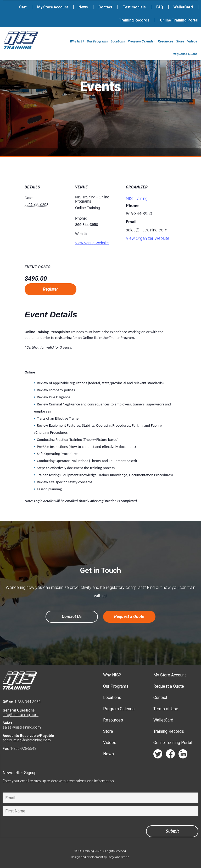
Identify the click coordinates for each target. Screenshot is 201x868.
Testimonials (134, 7)
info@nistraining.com (21, 715)
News (83, 7)
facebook (170, 755)
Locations (118, 41)
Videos (192, 41)
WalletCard (183, 7)
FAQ (160, 7)
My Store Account (53, 7)
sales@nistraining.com (22, 727)
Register (51, 289)
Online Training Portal (179, 20)
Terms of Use (166, 709)
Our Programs (97, 41)
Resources (166, 41)
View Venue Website (92, 243)
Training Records (134, 20)
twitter (158, 755)
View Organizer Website (148, 238)
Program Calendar (141, 41)
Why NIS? (77, 41)
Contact (105, 7)
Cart (23, 7)
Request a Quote (185, 54)
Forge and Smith (118, 857)
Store (180, 41)
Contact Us (72, 617)
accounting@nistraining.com (27, 740)
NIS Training (137, 199)
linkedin (183, 755)
